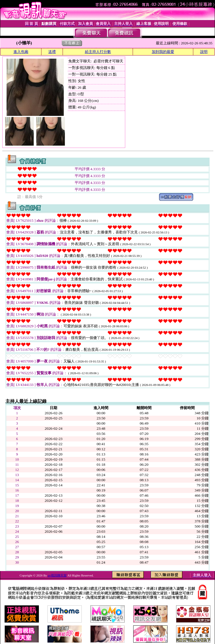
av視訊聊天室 (57, 575)
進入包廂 (21, 52)
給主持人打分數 (98, 52)
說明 (204, 52)
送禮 (52, 52)
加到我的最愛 (163, 52)
